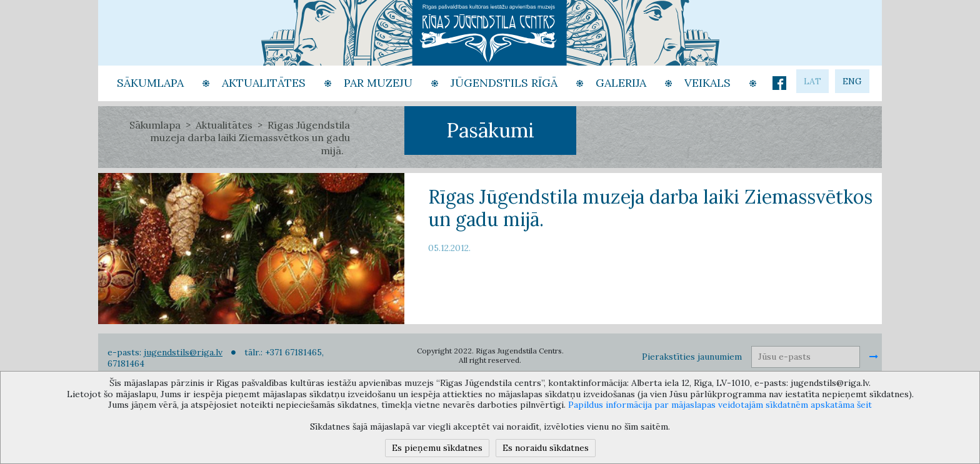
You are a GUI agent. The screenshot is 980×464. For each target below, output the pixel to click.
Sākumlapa (155, 125)
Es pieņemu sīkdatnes (437, 448)
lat (812, 81)
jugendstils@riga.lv (183, 352)
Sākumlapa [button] (150, 83)
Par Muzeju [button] (378, 83)
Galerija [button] (621, 83)
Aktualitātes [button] (264, 83)
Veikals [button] (707, 83)
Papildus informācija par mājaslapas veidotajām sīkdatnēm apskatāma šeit (720, 405)
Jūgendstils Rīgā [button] (504, 83)
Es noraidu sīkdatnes (546, 448)
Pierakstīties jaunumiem (692, 357)
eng (852, 81)
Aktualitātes (224, 125)
